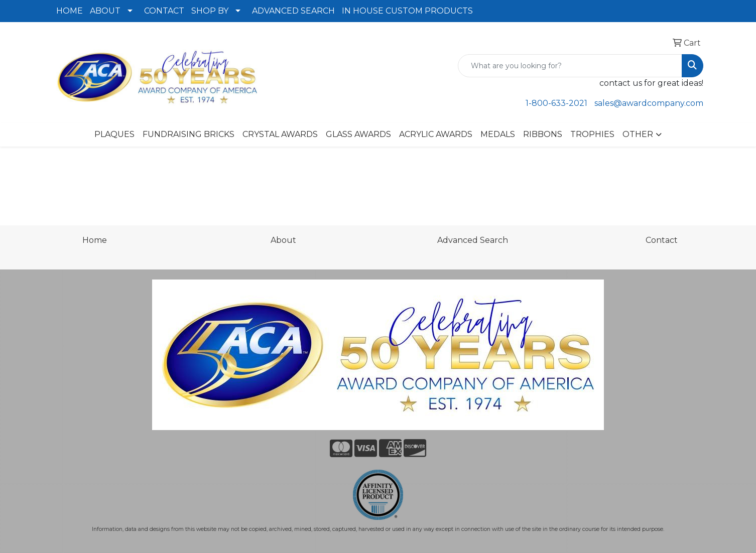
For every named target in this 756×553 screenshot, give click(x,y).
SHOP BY (210, 11)
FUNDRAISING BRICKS (188, 134)
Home (95, 240)
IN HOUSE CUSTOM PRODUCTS (407, 11)
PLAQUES (114, 134)
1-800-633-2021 (556, 103)
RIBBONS (543, 134)
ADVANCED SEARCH (293, 11)
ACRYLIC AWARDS (436, 134)
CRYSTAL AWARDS (280, 134)
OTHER (638, 134)
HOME (70, 11)
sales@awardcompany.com (649, 103)
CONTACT (164, 11)
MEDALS (498, 134)
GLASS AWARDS (358, 134)
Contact (662, 240)
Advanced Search (473, 240)
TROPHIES (592, 134)
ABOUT (105, 11)
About (283, 240)
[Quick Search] (570, 66)
